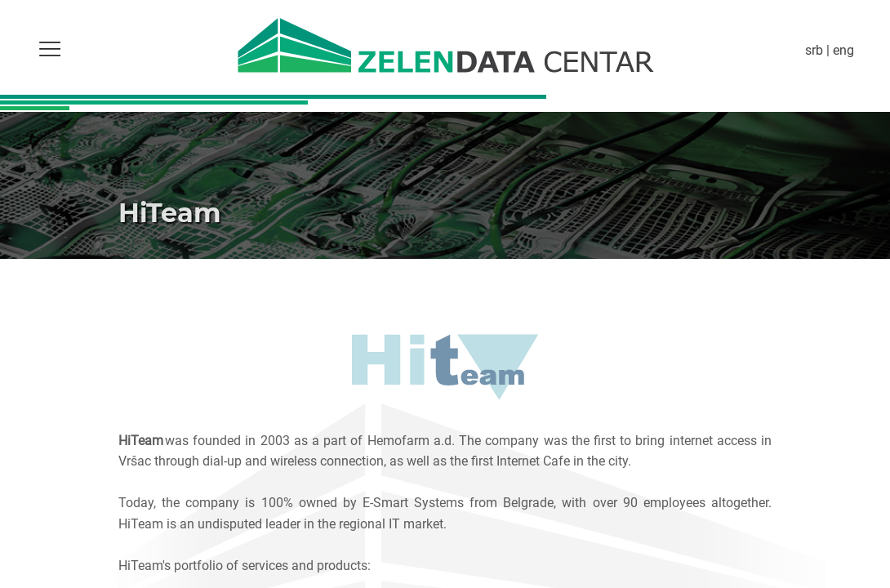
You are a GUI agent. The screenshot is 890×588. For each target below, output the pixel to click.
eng (843, 49)
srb (814, 49)
